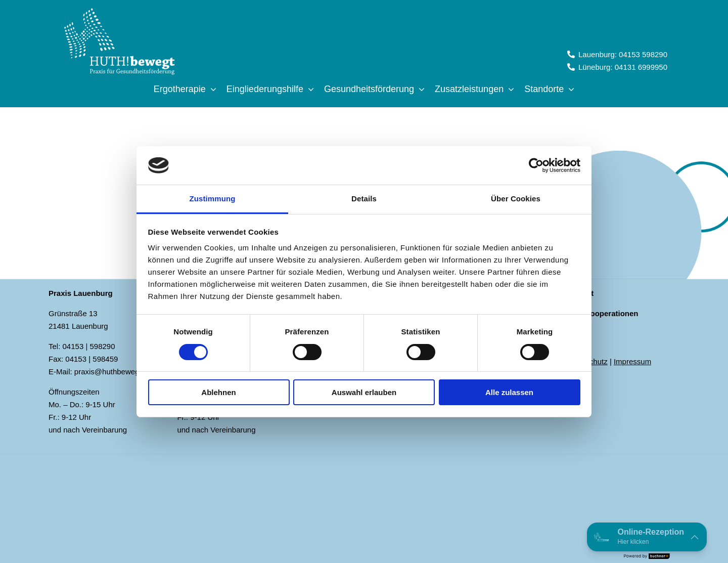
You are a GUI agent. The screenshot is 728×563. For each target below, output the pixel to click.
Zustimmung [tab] (213, 199)
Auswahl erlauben (364, 392)
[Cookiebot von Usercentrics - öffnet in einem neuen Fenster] (536, 165)
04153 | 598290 (89, 346)
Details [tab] (364, 199)
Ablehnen (218, 392)
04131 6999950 (641, 67)
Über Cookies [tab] (516, 199)
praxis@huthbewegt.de (113, 372)
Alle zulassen (509, 392)
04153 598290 (643, 54)
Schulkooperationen (602, 313)
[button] (647, 537)
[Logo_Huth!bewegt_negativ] (119, 11)
